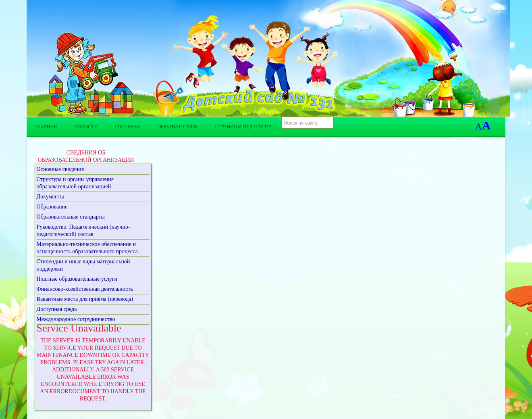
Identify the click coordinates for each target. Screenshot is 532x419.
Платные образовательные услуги (77, 279)
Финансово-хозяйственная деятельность (85, 289)
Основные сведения (60, 169)
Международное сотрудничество (76, 319)
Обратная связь (177, 127)
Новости (86, 127)
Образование (52, 207)
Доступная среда (57, 309)
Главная (46, 127)
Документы (50, 197)
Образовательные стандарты (71, 217)
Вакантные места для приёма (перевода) (85, 299)
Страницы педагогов (243, 127)
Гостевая (127, 127)
